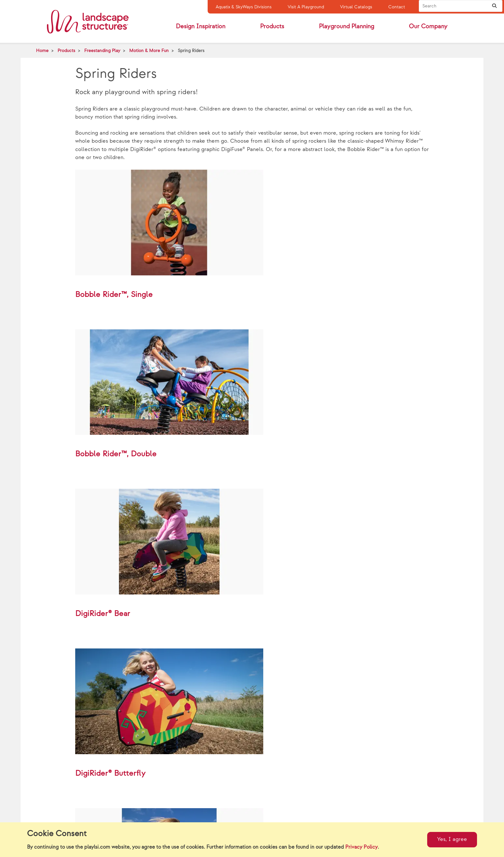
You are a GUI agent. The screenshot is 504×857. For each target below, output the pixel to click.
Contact (397, 7)
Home (42, 51)
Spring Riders (191, 51)
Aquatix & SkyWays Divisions (244, 7)
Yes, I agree (452, 839)
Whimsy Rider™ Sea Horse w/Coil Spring (299, 811)
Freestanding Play (102, 51)
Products (66, 51)
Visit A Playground (306, 7)
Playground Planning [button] (346, 27)
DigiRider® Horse (383, 811)
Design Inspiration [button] (201, 27)
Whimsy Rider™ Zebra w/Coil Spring (192, 811)
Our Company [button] (428, 27)
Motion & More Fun (149, 51)
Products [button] (272, 27)
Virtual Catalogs (356, 7)
